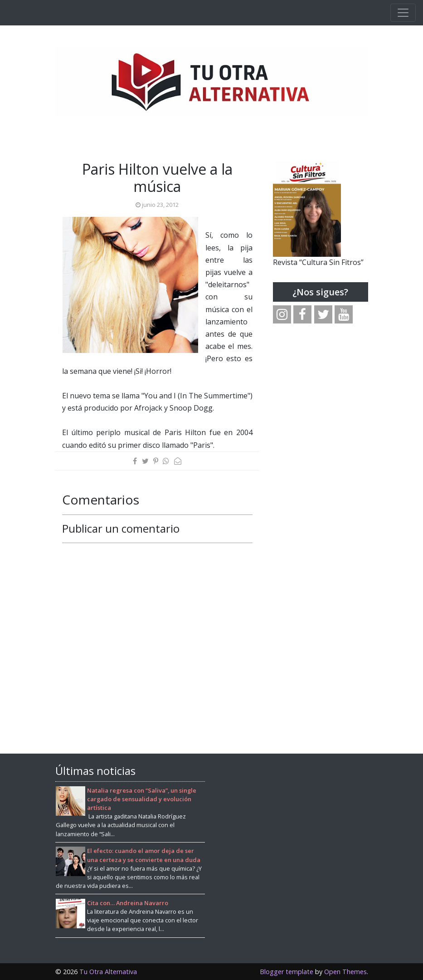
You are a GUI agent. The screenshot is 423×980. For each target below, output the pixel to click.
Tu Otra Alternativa (108, 972)
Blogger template (287, 972)
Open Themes (345, 972)
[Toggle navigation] (403, 13)
